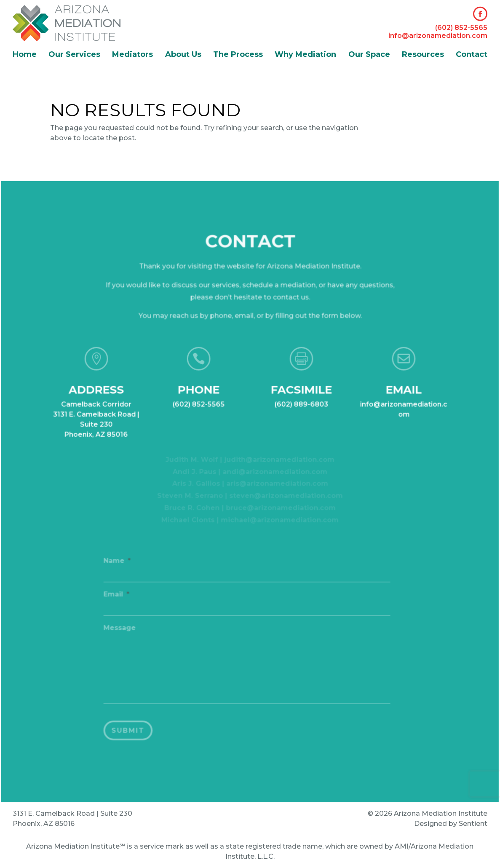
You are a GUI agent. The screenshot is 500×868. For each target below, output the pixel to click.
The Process (238, 55)
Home (25, 55)
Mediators (132, 55)
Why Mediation (305, 55)
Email (119, 598)
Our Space (369, 55)
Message (122, 631)
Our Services (74, 55)
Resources (423, 55)
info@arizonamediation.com (438, 36)
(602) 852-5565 (461, 28)
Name (119, 565)
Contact (472, 55)
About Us (183, 55)
